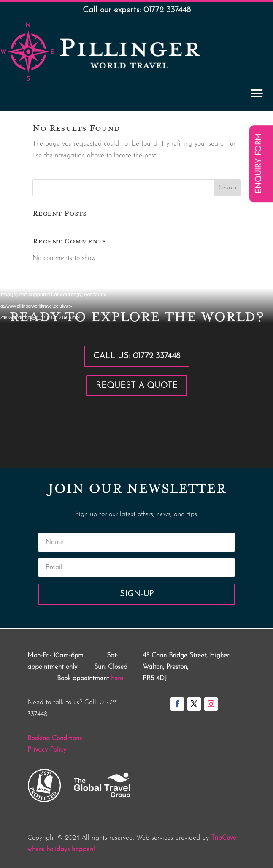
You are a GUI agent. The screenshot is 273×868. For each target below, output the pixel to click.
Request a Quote (137, 386)
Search (228, 188)
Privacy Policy (47, 750)
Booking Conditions (55, 738)
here (117, 679)
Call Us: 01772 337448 (137, 356)
